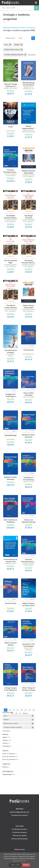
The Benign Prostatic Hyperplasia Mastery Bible (28, 217)
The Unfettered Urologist (11, 351)
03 (14, 710)
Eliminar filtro (10, 45)
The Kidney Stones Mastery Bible (11, 307)
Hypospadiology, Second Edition (29, 84)
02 (10, 710)
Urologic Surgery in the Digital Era (11, 689)
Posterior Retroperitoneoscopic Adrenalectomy (11, 171)
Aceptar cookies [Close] (15, 865)
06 (26, 710)
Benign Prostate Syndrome (28, 436)
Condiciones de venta (20, 829)
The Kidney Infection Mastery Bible (29, 262)
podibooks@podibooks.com (19, 812)
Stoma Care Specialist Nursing (28, 521)
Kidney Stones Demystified (29, 307)
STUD (11, 127)
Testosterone (28, 350)
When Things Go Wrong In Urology (29, 689)
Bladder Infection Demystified (29, 172)
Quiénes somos (19, 849)
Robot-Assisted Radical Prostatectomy (11, 644)
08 (33, 710)
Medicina (7, 28)
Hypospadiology (11, 435)
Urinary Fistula (11, 603)
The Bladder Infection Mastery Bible (11, 217)
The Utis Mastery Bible (11, 262)
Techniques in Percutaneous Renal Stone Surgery (28, 479)
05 (22, 710)
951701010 (19, 809)
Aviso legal (19, 826)
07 (30, 710)
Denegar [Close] (26, 865)
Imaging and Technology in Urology (11, 395)
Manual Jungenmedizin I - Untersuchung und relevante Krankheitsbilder (28, 127)
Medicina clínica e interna (23, 28)
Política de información (19, 839)
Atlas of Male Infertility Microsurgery (29, 394)
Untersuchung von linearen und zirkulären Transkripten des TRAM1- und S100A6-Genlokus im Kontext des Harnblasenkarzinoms (11, 560)
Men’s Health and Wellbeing (11, 521)
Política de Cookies (20, 836)
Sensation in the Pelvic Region (28, 645)
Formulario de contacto (20, 815)
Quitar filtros (32, 55)
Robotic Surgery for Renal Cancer (28, 604)
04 (18, 710)
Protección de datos (19, 832)
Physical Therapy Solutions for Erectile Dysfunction (11, 85)
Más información (21, 861)
